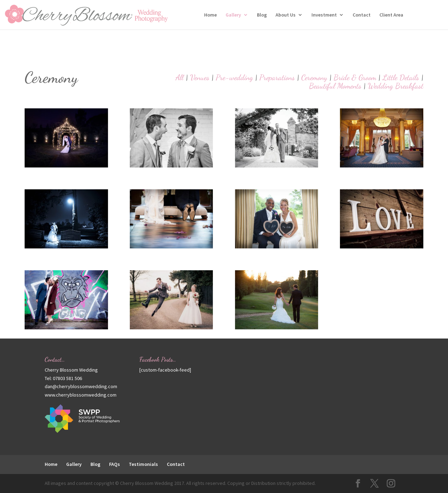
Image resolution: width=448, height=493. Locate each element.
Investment (324, 15)
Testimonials (143, 464)
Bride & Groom (355, 77)
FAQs (115, 464)
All (180, 77)
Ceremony (314, 77)
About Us (286, 15)
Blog (262, 15)
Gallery (233, 15)
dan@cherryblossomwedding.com (81, 386)
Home (210, 15)
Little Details (401, 77)
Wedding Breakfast (396, 86)
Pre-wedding (234, 77)
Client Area (391, 15)
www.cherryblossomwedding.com (81, 395)
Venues (200, 77)
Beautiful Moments (335, 86)
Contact (362, 15)
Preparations (277, 77)
